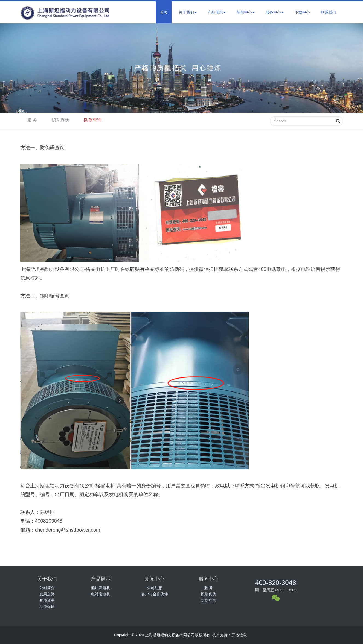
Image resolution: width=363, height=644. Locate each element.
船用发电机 (101, 588)
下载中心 (302, 12)
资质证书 (47, 600)
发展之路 (47, 594)
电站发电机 (101, 594)
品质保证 (47, 607)
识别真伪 (60, 120)
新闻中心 (246, 12)
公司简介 (47, 588)
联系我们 (329, 12)
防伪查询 (93, 120)
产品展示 (217, 12)
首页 (164, 12)
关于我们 (188, 12)
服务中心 (275, 12)
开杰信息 (239, 635)
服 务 (32, 120)
